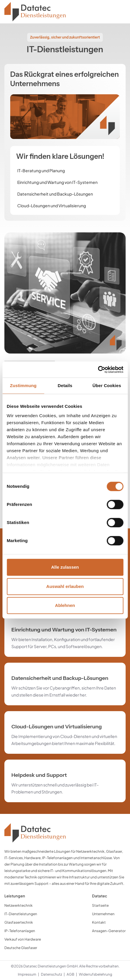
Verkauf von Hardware (23, 939)
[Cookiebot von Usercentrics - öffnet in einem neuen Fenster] (98, 370)
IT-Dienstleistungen (21, 914)
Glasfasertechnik (19, 922)
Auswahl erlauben (65, 586)
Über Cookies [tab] (107, 385)
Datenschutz (51, 974)
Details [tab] (65, 385)
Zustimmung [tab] (23, 385)
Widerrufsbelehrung (96, 974)
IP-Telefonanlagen (20, 931)
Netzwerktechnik (19, 905)
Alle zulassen (65, 567)
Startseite (100, 905)
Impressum (27, 974)
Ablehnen (65, 605)
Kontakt (99, 922)
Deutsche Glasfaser (21, 948)
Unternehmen (103, 914)
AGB (70, 974)
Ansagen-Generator (109, 931)
